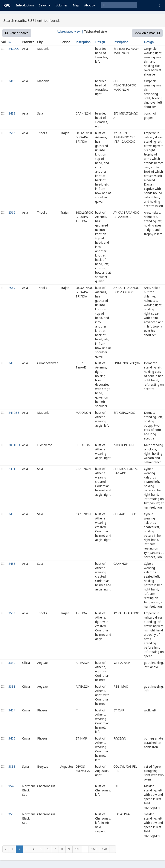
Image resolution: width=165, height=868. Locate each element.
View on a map (147, 33)
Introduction (25, 5)
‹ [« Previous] (6, 849)
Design (100, 42)
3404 (12, 710)
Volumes (62, 5)
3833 (12, 766)
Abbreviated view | (70, 31)
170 (104, 849)
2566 (12, 212)
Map (76, 5)
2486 (12, 363)
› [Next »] (113, 849)
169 (94, 849)
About (90, 5)
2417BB (14, 413)
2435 (12, 514)
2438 (12, 564)
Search (45, 5)
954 (11, 786)
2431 (12, 469)
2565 (12, 133)
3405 (12, 738)
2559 (12, 613)
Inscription (83, 42)
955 (11, 814)
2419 (12, 81)
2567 (12, 288)
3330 (12, 663)
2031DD (14, 445)
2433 (12, 113)
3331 (12, 686)
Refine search (17, 33)
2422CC (14, 49)
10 (77, 849)
